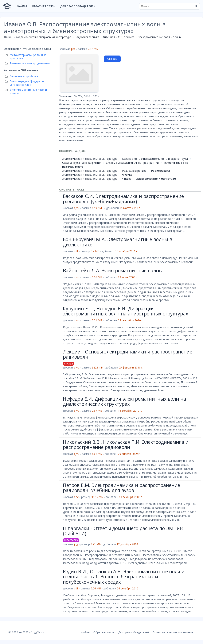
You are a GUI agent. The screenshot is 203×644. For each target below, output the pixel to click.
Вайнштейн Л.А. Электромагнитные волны (113, 270)
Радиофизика (161, 171)
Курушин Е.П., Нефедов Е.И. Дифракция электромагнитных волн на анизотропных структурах (126, 311)
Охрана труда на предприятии (82, 163)
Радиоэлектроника (87, 37)
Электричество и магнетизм (156, 179)
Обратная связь (44, 6)
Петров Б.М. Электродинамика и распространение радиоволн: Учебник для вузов (121, 488)
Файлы (22, 6)
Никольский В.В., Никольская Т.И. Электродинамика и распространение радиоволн (126, 445)
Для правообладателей (78, 6)
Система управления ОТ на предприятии (132, 163)
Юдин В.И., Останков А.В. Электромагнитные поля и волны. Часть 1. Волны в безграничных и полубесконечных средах (124, 577)
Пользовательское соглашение (173, 632)
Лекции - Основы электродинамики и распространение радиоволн (128, 354)
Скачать (112, 59)
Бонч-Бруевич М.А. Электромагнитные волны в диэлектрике (118, 242)
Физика (127, 175)
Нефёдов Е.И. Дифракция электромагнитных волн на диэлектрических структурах (125, 401)
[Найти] (196, 6)
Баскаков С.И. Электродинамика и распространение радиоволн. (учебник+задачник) (123, 199)
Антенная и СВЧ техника (118, 37)
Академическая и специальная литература (44, 37)
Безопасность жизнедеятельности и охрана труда (155, 159)
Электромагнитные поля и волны (160, 37)
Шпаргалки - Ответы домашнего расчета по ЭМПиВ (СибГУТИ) (123, 531)
